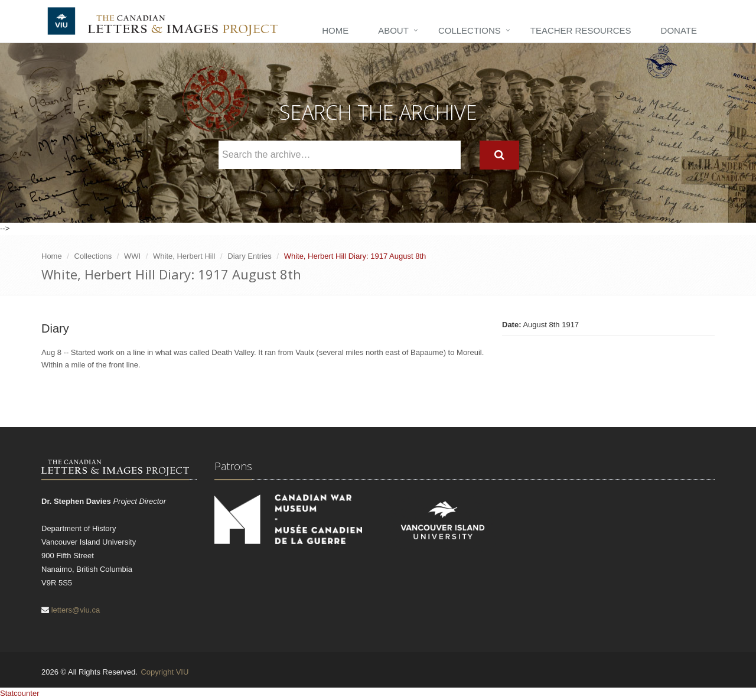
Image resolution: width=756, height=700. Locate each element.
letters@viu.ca (76, 610)
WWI (132, 256)
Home (335, 30)
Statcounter (20, 693)
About (393, 30)
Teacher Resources (581, 30)
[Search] (499, 155)
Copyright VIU (164, 672)
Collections (470, 30)
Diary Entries (249, 256)
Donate (679, 30)
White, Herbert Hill (184, 256)
